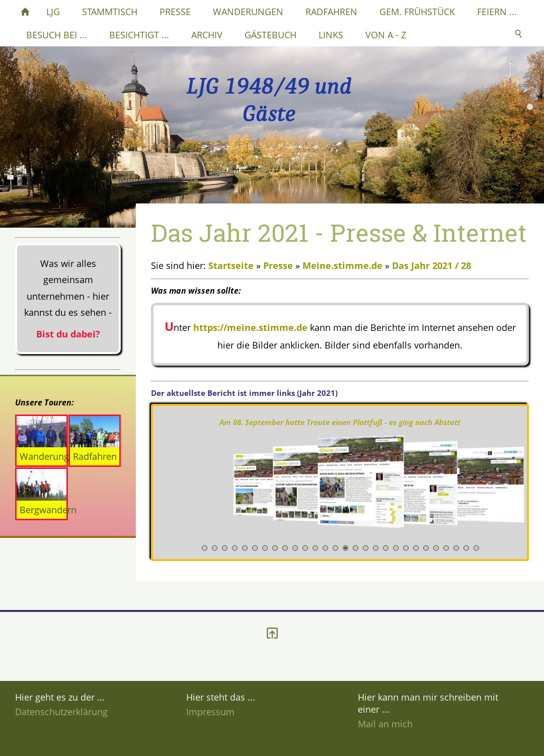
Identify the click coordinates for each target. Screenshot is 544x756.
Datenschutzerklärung (61, 712)
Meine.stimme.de (342, 265)
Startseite (231, 265)
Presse (278, 265)
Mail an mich (385, 724)
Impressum (210, 712)
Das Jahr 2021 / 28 (432, 265)
